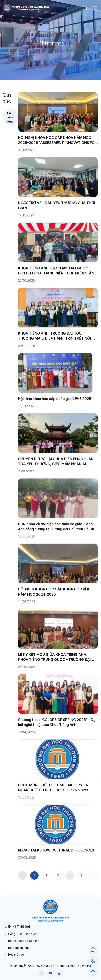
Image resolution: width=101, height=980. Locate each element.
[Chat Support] (93, 950)
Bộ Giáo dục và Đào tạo (24, 941)
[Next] (93, 875)
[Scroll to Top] (93, 972)
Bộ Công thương (19, 948)
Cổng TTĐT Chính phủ (23, 934)
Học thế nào (16, 955)
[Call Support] (93, 961)
